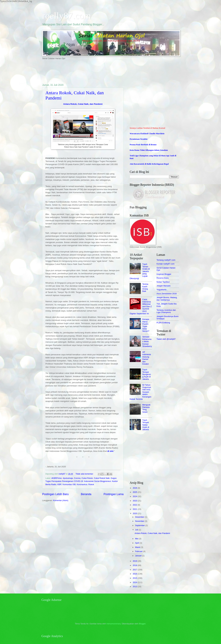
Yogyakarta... (162, 290)
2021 (135, 509)
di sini (110, 451)
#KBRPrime (57, 478)
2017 (135, 570)
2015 (135, 578)
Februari (139, 551)
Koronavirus (82, 484)
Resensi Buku (163, 278)
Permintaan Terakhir (139, 139)
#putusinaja (68, 478)
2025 (135, 492)
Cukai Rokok (87, 478)
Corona (77, 478)
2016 (135, 574)
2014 (135, 582)
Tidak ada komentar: (85, 474)
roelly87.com (67, 16)
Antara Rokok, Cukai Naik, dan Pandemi (83, 104)
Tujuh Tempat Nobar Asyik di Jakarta (146, 425)
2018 (135, 565)
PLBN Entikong (163, 323)
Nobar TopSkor (163, 282)
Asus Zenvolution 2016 (167, 294)
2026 (135, 488)
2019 (135, 561)
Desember (140, 517)
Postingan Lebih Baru (55, 494)
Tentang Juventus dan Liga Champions (166, 311)
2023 (135, 501)
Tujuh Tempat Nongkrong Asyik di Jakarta (147, 374)
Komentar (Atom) (61, 500)
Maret (138, 547)
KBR (59, 484)
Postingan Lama (114, 494)
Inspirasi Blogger (164, 274)
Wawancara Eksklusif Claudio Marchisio (147, 134)
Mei (137, 539)
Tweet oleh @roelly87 (166, 339)
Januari (139, 556)
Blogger (142, 624)
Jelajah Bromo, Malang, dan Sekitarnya (167, 299)
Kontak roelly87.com (166, 264)
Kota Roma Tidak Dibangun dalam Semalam (149, 150)
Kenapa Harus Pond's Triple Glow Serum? (146, 325)
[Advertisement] (98, 71)
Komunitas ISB (69, 484)
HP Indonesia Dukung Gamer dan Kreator (147, 358)
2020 (135, 513)
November (140, 521)
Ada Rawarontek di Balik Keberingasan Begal (149, 164)
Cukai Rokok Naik (102, 478)
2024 (135, 496)
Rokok (91, 484)
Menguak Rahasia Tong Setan (146, 408)
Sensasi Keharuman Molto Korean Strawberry (147, 341)
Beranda (86, 494)
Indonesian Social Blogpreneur (97, 481)
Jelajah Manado (164, 286)
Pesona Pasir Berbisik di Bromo (143, 145)
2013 (135, 587)
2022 (135, 505)
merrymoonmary (114, 624)
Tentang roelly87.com (166, 260)
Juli (137, 530)
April (137, 543)
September (140, 525)
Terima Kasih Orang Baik (145, 288)
